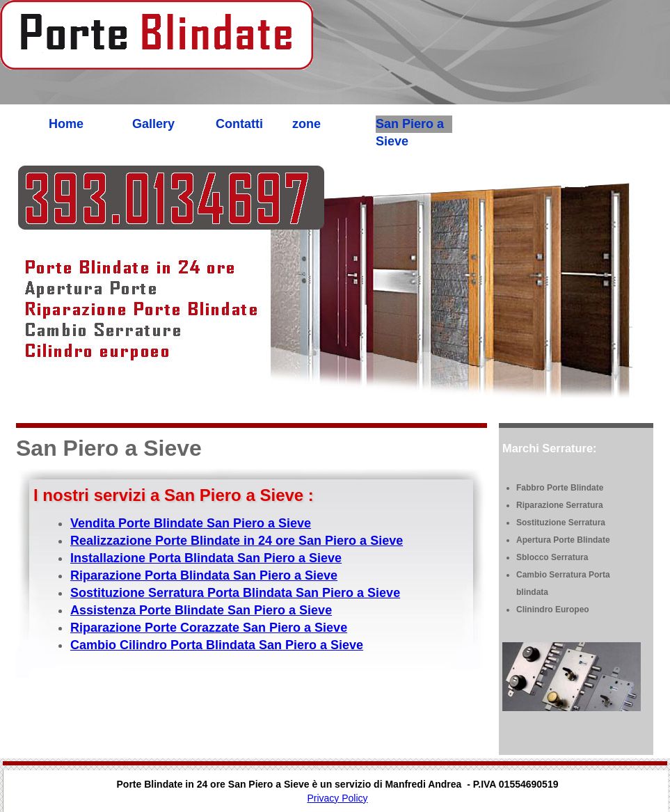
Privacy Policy (337, 798)
